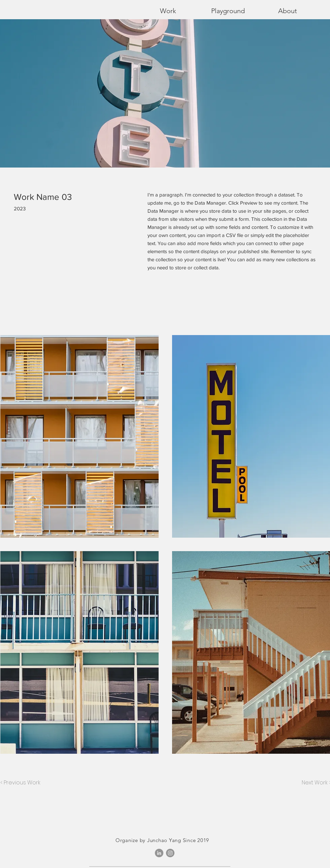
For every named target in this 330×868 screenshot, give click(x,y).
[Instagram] (170, 853)
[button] (79, 436)
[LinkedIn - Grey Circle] (159, 853)
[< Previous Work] (20, 783)
